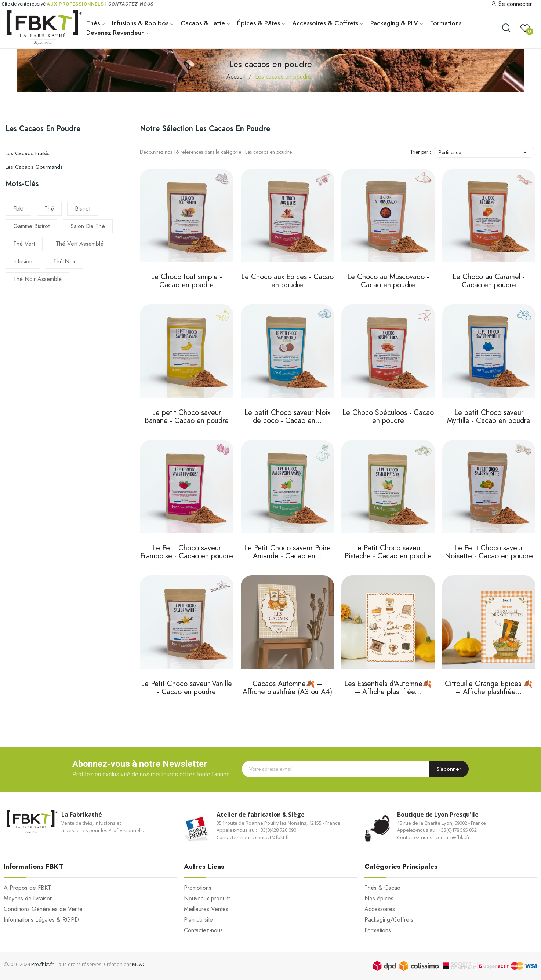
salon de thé (88, 226)
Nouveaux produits (207, 899)
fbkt (18, 209)
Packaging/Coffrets (389, 920)
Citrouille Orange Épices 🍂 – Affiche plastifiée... (489, 688)
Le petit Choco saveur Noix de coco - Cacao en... (287, 417)
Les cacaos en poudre (43, 130)
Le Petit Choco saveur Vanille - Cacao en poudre (186, 688)
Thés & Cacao (382, 888)
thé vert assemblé (80, 244)
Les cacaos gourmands (34, 167)
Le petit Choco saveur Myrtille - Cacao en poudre (489, 417)
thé (49, 209)
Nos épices (379, 899)
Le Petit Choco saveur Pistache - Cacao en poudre (388, 553)
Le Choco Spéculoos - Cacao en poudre (388, 417)
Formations (378, 930)
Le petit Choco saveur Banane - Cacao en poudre (187, 417)
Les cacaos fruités (28, 153)
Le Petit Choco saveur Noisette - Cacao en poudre (489, 553)
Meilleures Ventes (206, 909)
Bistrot (83, 209)
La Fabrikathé (82, 815)
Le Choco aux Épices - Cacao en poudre (287, 282)
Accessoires (380, 909)
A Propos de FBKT (27, 888)
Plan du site (198, 920)
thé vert (24, 244)
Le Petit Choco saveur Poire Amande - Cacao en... (287, 553)
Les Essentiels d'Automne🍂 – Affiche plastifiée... (388, 688)
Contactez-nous (131, 4)
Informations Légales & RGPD (41, 920)
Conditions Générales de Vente (43, 909)
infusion (23, 261)
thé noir (64, 261)
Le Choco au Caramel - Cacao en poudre (489, 282)
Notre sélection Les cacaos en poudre (205, 129)
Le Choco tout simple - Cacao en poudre (186, 282)
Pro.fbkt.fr (42, 964)
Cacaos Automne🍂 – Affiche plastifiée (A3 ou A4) (287, 688)
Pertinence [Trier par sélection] (484, 152)
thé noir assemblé (37, 279)
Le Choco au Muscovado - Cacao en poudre (388, 282)
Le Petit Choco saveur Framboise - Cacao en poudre (187, 553)
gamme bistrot (31, 226)
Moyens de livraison (28, 899)
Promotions (198, 888)
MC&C (139, 964)
